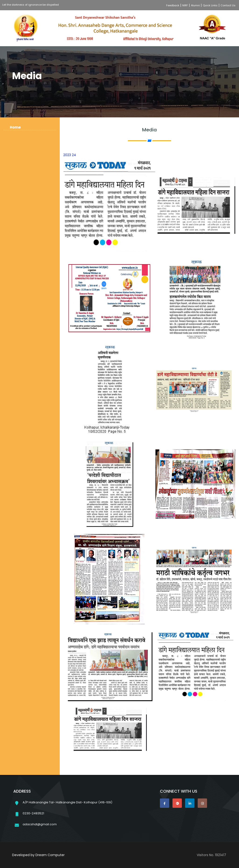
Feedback (173, 5)
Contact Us (228, 5)
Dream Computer (50, 855)
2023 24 (70, 155)
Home (15, 127)
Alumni (195, 5)
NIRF (185, 5)
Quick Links (210, 5)
